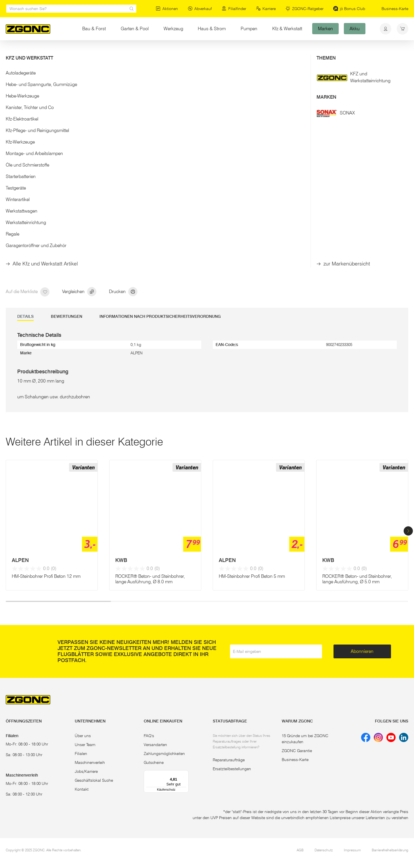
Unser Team (85, 745)
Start (10, 51)
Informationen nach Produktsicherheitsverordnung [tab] (160, 317)
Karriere (266, 9)
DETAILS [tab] (25, 317)
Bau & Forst (94, 29)
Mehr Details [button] (228, 126)
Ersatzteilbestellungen (232, 769)
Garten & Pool (135, 29)
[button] (408, 531)
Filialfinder (234, 9)
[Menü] (185, 774)
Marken (325, 29)
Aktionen (167, 9)
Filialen (81, 754)
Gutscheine (154, 762)
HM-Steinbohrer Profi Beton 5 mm (252, 576)
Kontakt (82, 789)
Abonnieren (362, 651)
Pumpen (249, 29)
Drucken (123, 292)
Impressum (352, 850)
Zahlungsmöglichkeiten (164, 754)
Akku (355, 29)
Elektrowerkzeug (35, 51)
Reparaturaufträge (229, 760)
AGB (300, 850)
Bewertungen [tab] (67, 317)
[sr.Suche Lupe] (132, 9)
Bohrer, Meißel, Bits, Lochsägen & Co (89, 51)
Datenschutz (324, 850)
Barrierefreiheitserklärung (390, 850)
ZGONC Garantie (297, 751)
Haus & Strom (212, 29)
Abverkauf (200, 9)
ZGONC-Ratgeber (304, 9)
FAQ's (149, 736)
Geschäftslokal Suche (94, 780)
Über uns (83, 736)
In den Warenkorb (259, 197)
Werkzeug (173, 29)
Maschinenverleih (90, 762)
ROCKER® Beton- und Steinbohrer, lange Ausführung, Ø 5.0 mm (357, 579)
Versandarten (155, 745)
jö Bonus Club (349, 9)
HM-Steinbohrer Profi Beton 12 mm (46, 576)
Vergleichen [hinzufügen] (79, 292)
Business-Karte (395, 9)
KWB (121, 560)
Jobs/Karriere (86, 771)
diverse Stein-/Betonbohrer (151, 51)
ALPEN (20, 560)
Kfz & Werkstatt (287, 29)
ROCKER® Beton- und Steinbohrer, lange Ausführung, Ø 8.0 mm (150, 579)
